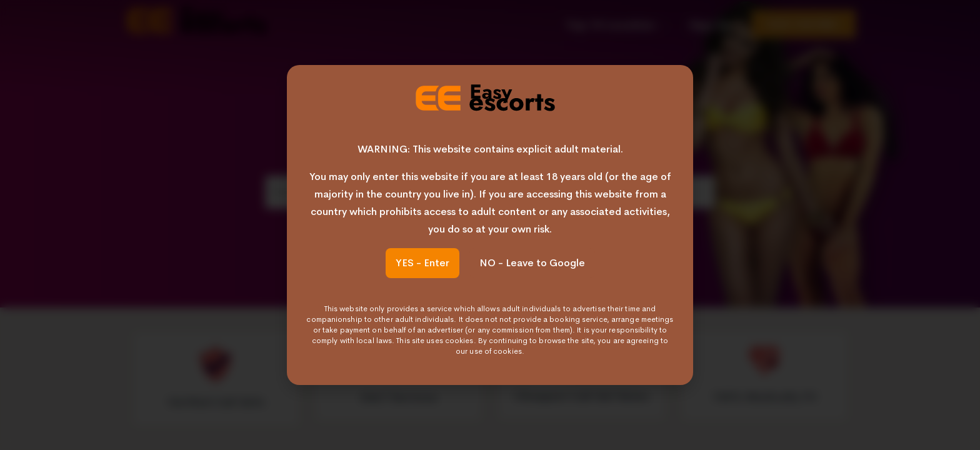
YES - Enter (422, 263)
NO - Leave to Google (532, 263)
